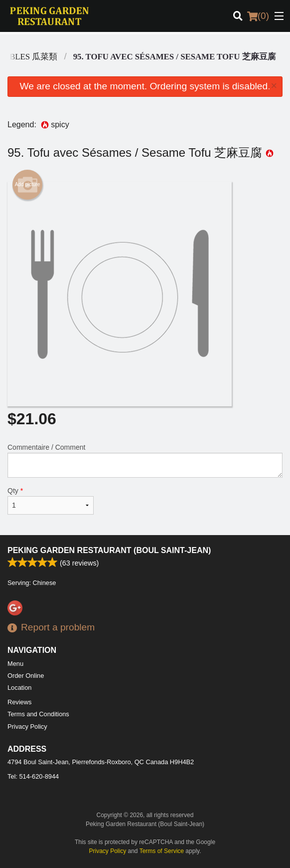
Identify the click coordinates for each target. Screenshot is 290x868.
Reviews (19, 702)
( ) (258, 16)
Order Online (26, 676)
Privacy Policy (27, 726)
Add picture (28, 185)
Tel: (33, 776)
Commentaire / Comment (145, 460)
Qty (51, 501)
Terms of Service (162, 851)
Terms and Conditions (38, 714)
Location (19, 688)
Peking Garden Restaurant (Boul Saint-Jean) (109, 550)
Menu (15, 664)
